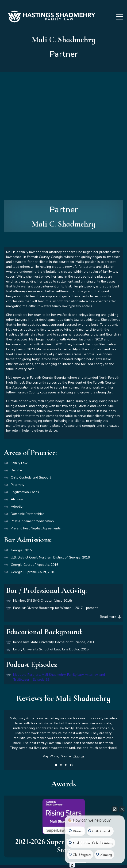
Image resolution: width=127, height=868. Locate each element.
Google (79, 756)
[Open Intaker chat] (72, 865)
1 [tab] (56, 765)
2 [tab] (61, 765)
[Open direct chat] (115, 809)
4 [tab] (71, 765)
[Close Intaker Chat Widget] (122, 809)
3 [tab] (66, 765)
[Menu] (120, 17)
